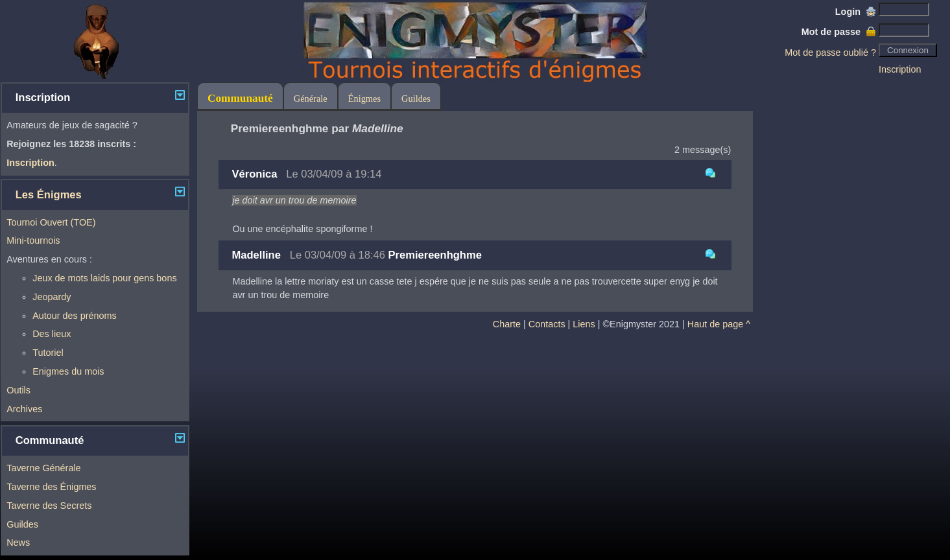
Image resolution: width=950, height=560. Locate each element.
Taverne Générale (43, 468)
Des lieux (52, 334)
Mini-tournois (33, 240)
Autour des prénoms (75, 316)
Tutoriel (48, 353)
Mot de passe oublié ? (830, 52)
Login (856, 12)
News (18, 542)
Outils (18, 390)
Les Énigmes (49, 195)
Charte (507, 324)
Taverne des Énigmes (51, 487)
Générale (311, 99)
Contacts (547, 324)
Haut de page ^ (719, 324)
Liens (584, 324)
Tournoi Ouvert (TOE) (51, 222)
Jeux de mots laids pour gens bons (104, 278)
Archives (24, 409)
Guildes (22, 524)
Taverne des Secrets (49, 506)
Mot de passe (839, 32)
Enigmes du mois (68, 371)
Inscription (900, 69)
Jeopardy (52, 297)
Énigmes (364, 99)
